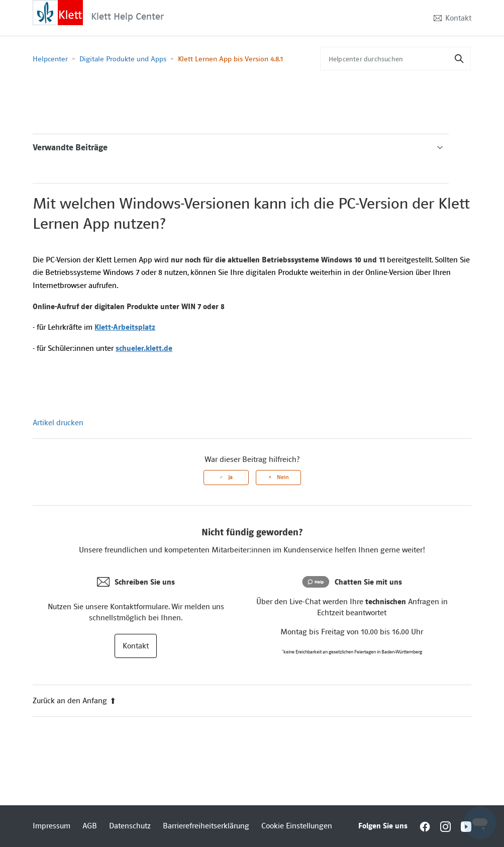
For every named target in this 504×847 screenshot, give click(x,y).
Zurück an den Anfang (74, 701)
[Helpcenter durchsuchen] (395, 59)
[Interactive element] (58, 12)
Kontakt (458, 18)
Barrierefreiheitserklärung (206, 826)
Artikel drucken (58, 423)
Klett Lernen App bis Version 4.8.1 (230, 59)
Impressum (52, 826)
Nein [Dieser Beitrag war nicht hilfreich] (283, 477)
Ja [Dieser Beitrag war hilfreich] (230, 477)
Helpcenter (50, 59)
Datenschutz (130, 826)
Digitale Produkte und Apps (123, 59)
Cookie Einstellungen (297, 826)
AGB (90, 826)
